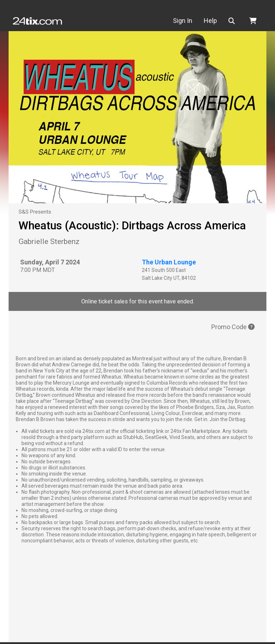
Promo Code (233, 327)
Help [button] (210, 21)
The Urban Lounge (169, 262)
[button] (233, 21)
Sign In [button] (183, 21)
